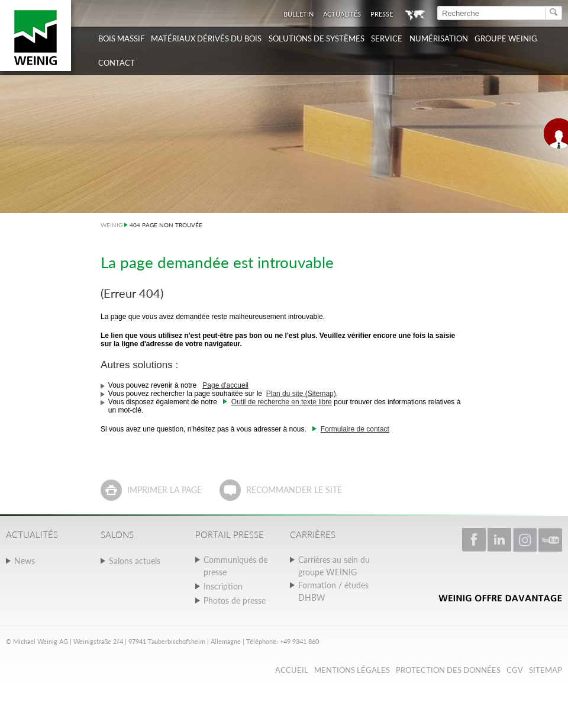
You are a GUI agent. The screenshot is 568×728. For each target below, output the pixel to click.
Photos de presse (235, 600)
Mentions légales (352, 670)
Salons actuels (135, 561)
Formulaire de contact (355, 429)
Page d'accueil (225, 385)
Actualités (342, 14)
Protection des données (448, 670)
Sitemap (546, 670)
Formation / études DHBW (333, 591)
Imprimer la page (164, 490)
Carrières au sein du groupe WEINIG (334, 566)
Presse (382, 14)
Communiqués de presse (235, 566)
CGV (515, 670)
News (25, 561)
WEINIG (112, 225)
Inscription (223, 586)
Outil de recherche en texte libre (282, 402)
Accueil (292, 670)
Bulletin (298, 14)
